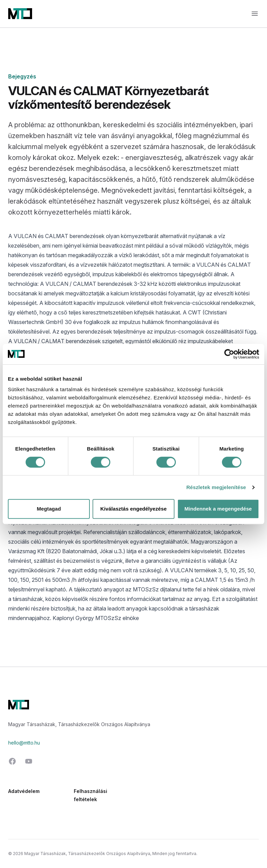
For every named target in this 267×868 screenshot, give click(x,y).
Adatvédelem (24, 791)
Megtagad (49, 509)
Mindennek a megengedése (218, 509)
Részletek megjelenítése (216, 487)
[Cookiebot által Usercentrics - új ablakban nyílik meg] (229, 354)
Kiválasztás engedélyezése (133, 509)
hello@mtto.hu (24, 743)
